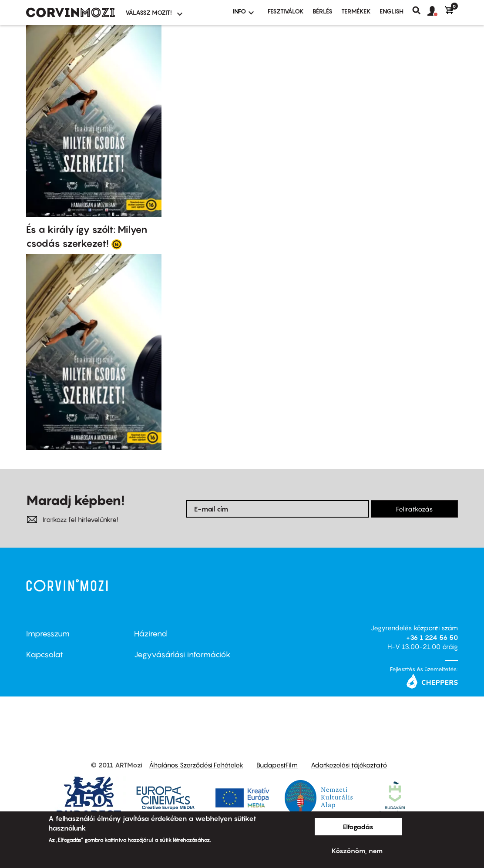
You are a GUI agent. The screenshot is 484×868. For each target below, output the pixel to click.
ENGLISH (392, 11)
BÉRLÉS (323, 11)
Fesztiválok (286, 11)
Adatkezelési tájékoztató (349, 765)
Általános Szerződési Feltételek (196, 765)
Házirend (151, 634)
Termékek (356, 11)
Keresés (420, 10)
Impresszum (48, 634)
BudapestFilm (277, 765)
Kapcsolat (45, 654)
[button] (436, 11)
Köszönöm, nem (357, 851)
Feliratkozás (414, 509)
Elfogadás (358, 827)
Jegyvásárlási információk (182, 654)
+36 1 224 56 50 (432, 637)
